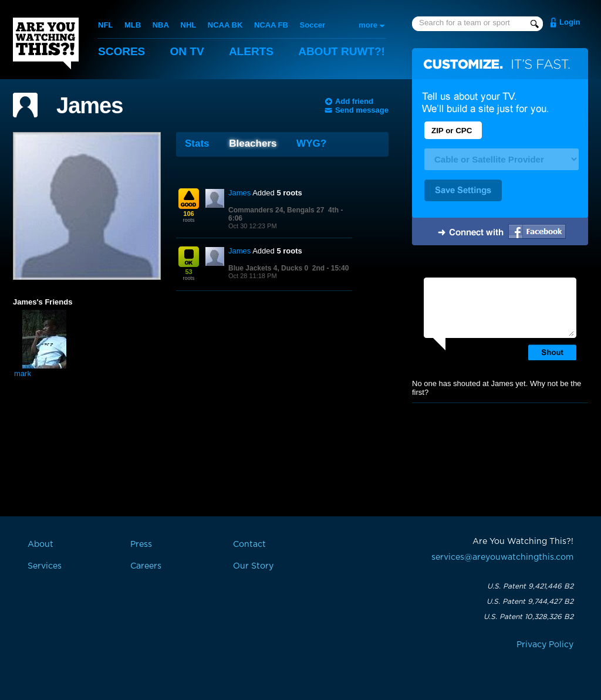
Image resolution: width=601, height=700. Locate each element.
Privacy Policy (545, 645)
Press (141, 545)
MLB (133, 25)
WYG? (311, 143)
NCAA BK (225, 25)
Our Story (253, 566)
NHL (189, 25)
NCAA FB (271, 25)
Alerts (251, 51)
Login (570, 22)
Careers (146, 566)
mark (23, 373)
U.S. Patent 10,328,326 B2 (529, 617)
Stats (197, 143)
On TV (187, 51)
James (90, 106)
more (368, 25)
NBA (161, 25)
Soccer (313, 25)
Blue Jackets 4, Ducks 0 (268, 268)
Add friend (354, 101)
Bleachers (253, 143)
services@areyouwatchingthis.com (502, 557)
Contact (249, 545)
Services (45, 566)
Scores (121, 51)
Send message (362, 110)
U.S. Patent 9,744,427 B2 (530, 601)
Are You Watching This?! (46, 43)
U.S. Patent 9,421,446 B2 (530, 586)
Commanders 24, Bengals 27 (276, 210)
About (342, 51)
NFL (105, 25)
